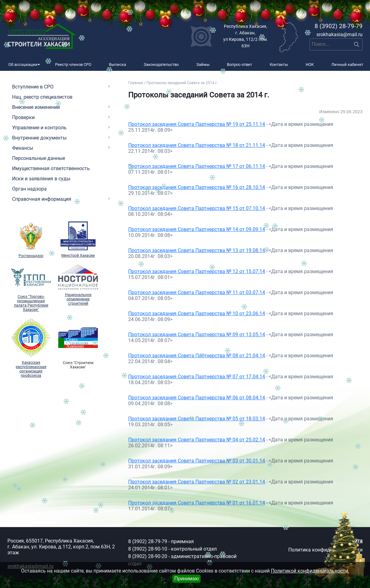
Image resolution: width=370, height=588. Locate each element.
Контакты (279, 64)
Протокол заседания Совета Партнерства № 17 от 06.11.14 (197, 166)
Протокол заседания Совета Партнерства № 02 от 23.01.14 (197, 482)
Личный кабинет (347, 64)
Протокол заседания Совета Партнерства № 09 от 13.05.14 (197, 335)
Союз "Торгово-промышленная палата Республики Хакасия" (31, 288)
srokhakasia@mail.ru (340, 34)
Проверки (23, 117)
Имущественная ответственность (51, 168)
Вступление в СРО (33, 87)
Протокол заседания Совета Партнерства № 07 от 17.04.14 (197, 377)
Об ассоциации (23, 64)
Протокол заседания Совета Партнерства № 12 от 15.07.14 (197, 271)
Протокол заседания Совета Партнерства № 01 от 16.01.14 (197, 503)
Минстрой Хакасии (78, 240)
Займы (203, 64)
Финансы (23, 148)
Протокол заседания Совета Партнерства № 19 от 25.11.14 (197, 124)
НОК (310, 64)
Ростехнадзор (31, 240)
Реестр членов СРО (73, 64)
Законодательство (161, 64)
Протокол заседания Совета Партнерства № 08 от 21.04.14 (197, 356)
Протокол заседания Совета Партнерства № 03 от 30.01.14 (197, 461)
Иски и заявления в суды (41, 179)
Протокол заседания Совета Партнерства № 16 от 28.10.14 (197, 187)
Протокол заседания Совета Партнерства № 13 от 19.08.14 (197, 250)
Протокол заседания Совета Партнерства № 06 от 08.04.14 (197, 398)
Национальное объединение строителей (78, 285)
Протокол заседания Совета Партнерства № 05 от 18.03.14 (197, 419)
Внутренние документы (39, 138)
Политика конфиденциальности (325, 550)
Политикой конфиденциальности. (310, 571)
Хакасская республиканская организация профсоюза (31, 348)
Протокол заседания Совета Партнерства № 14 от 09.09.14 (197, 229)
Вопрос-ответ (239, 64)
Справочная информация (42, 199)
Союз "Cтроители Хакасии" (78, 344)
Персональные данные (39, 158)
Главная (136, 83)
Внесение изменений (36, 107)
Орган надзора (29, 189)
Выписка (118, 64)
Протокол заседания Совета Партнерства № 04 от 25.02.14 (197, 440)
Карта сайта (348, 541)
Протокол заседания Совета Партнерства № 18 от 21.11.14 (197, 145)
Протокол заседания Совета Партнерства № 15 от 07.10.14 (197, 208)
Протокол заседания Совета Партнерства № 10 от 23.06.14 (197, 313)
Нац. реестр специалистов (42, 97)
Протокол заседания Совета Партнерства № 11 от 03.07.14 (197, 292)
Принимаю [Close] (187, 579)
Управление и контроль (39, 128)
